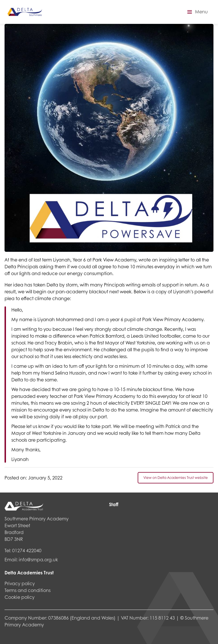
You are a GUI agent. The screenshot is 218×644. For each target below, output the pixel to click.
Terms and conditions (28, 590)
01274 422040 (27, 550)
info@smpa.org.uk (38, 559)
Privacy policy (20, 583)
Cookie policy (20, 597)
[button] (197, 12)
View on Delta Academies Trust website (176, 478)
